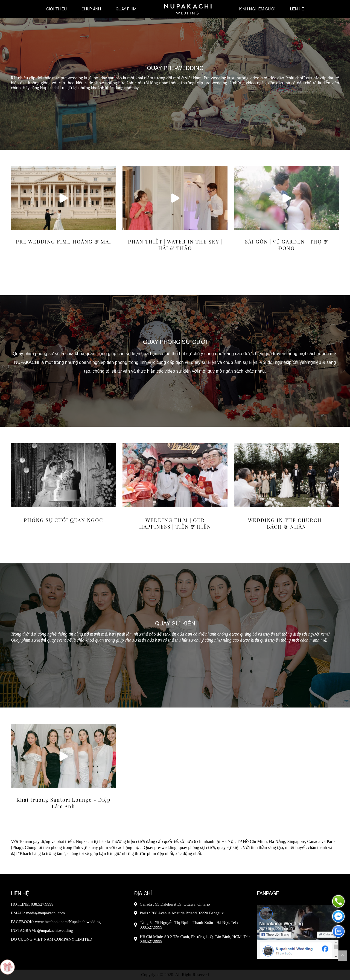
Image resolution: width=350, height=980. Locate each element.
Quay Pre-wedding (175, 68)
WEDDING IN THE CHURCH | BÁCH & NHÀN (287, 523)
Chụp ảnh (91, 9)
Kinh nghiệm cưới (257, 9)
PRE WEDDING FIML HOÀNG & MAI (64, 242)
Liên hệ (297, 9)
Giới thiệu (56, 9)
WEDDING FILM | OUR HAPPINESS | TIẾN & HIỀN (175, 523)
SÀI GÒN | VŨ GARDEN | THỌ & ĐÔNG (287, 245)
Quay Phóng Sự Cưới (175, 342)
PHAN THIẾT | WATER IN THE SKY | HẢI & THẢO (175, 245)
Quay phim (126, 9)
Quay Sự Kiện (175, 623)
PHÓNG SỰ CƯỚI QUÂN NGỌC (63, 520)
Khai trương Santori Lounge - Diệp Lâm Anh (63, 803)
